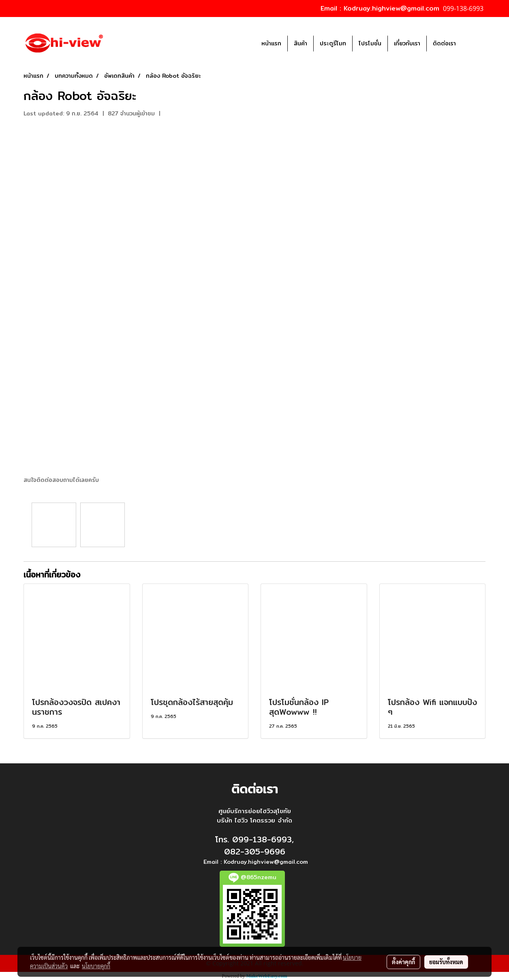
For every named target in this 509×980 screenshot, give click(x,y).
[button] (474, 43)
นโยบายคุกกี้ (96, 966)
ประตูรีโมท (333, 43)
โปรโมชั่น (370, 43)
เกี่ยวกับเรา (407, 43)
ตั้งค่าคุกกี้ (403, 962)
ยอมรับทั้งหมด (446, 962)
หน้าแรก (271, 43)
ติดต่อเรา (444, 43)
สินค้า (300, 43)
